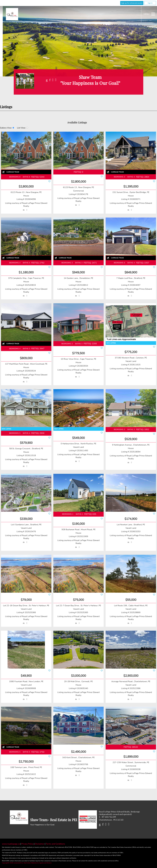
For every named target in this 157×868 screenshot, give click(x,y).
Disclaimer (40, 844)
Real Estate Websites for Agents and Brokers (38, 863)
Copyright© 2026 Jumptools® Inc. (13, 863)
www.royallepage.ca (11, 844)
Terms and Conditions (55, 844)
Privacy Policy (28, 844)
